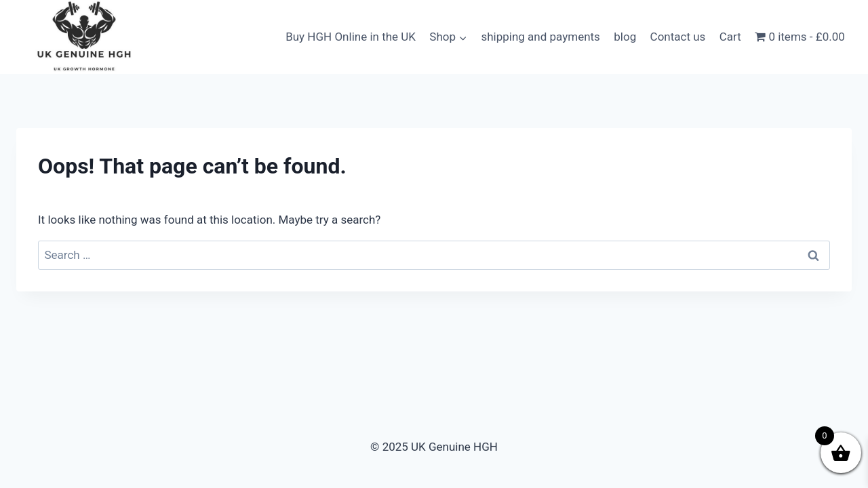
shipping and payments (540, 37)
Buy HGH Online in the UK (351, 37)
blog (625, 37)
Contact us (678, 37)
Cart (730, 37)
